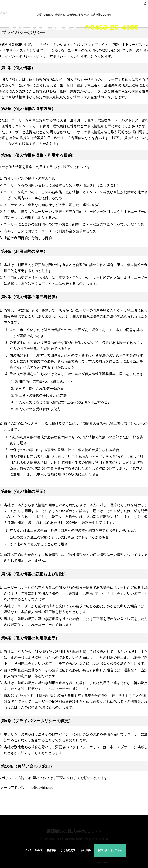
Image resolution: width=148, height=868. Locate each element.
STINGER (101, 862)
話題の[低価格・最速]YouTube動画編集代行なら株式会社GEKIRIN (74, 839)
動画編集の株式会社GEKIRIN (74, 831)
